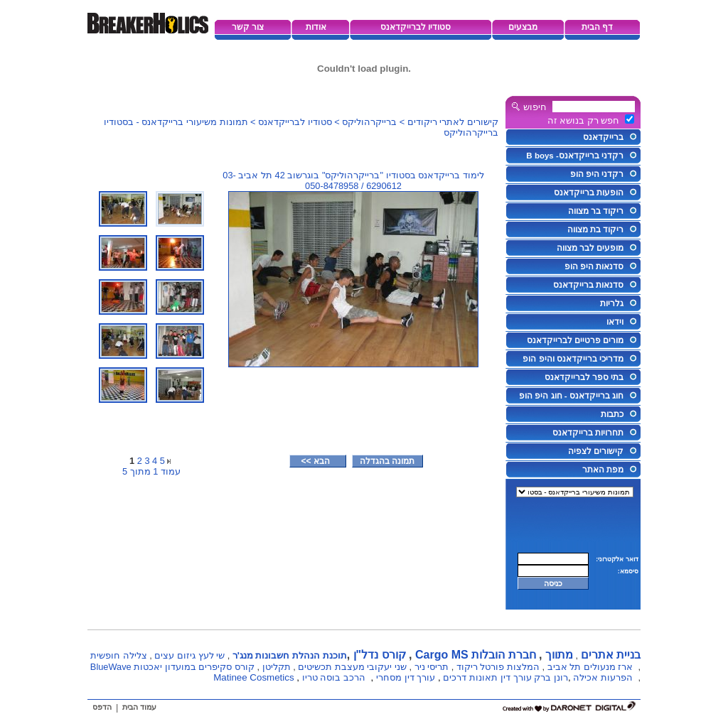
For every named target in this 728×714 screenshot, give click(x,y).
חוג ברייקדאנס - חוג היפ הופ (571, 396)
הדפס (102, 707)
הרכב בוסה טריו (334, 677)
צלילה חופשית (119, 655)
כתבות (612, 414)
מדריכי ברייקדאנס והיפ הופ (573, 359)
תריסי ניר (432, 667)
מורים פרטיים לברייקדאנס (575, 340)
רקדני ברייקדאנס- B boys (575, 156)
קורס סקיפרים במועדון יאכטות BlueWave (172, 667)
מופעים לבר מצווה (590, 248)
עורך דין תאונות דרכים (487, 677)
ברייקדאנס (603, 137)
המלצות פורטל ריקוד (498, 667)
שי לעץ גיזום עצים (189, 655)
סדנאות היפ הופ (594, 266)
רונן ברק (551, 677)
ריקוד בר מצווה (596, 211)
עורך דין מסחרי (406, 677)
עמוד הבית (139, 707)
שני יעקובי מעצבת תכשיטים (352, 667)
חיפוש (535, 107)
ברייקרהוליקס (369, 122)
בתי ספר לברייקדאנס (584, 377)
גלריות (612, 303)
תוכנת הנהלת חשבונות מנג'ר (290, 655)
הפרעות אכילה (603, 677)
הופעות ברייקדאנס (589, 193)
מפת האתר (603, 470)
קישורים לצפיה (596, 451)
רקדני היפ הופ (597, 174)
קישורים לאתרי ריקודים (453, 122)
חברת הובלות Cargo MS (476, 655)
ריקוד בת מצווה (595, 229)
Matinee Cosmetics (253, 677)
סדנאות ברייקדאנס (588, 285)
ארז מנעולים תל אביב (590, 667)
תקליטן (277, 667)
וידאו (615, 322)
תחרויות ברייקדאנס (588, 433)
